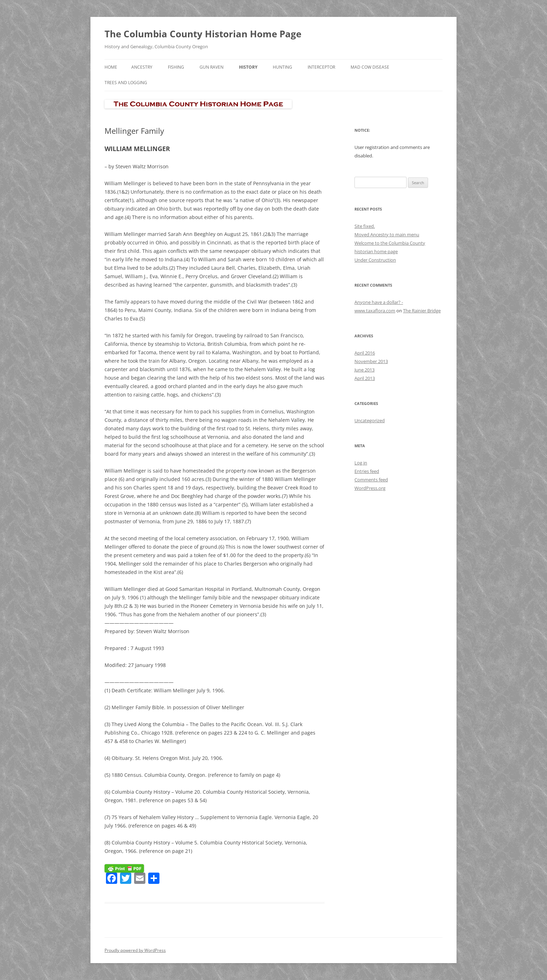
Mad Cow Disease (370, 67)
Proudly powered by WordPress (135, 950)
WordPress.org (370, 488)
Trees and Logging (126, 83)
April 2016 (365, 353)
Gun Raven (212, 67)
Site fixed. (365, 226)
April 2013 (365, 378)
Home (111, 67)
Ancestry (142, 67)
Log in (361, 463)
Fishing (176, 67)
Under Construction (375, 260)
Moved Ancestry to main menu (387, 235)
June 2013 (364, 370)
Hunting (282, 67)
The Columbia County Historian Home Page (203, 34)
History (248, 67)
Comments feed (371, 480)
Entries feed (367, 471)
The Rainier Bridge (422, 311)
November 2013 (371, 361)
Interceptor (321, 67)
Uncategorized (370, 420)
